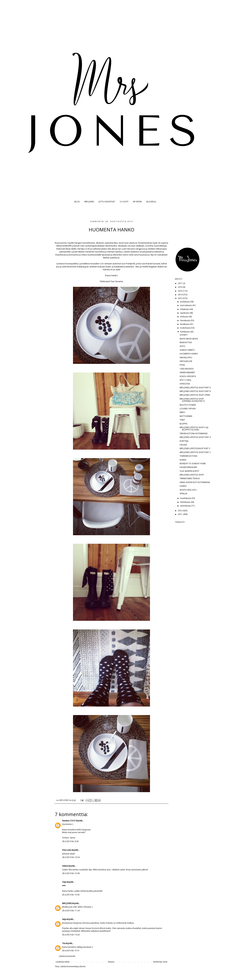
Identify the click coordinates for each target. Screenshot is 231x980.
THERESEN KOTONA (188, 456)
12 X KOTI (124, 202)
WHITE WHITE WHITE (189, 339)
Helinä (65, 866)
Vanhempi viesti (160, 962)
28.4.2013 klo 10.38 (71, 873)
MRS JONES (89, 202)
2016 (180, 287)
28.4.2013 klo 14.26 (71, 935)
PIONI (182, 365)
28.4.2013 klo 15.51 (71, 951)
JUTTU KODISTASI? (107, 202)
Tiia (64, 943)
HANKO (183, 486)
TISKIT (182, 420)
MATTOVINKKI (186, 416)
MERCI (182, 412)
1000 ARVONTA (187, 369)
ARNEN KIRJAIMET (187, 372)
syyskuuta (185, 313)
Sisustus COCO (69, 821)
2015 (180, 291)
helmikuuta (185, 502)
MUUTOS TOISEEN (188, 405)
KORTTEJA (184, 441)
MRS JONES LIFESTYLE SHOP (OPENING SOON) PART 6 (192, 400)
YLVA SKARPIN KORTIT (189, 471)
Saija (64, 919)
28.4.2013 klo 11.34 (71, 911)
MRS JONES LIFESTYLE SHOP (192, 475)
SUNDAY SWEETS (187, 350)
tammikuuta (186, 506)
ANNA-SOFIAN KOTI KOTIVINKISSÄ (195, 482)
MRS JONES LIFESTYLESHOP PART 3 (195, 448)
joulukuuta (185, 302)
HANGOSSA (185, 384)
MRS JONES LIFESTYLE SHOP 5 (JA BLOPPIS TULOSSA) (194, 428)
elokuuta (184, 317)
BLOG (77, 202)
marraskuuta (186, 305)
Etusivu (111, 962)
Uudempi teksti (63, 962)
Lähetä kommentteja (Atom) (73, 966)
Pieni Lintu (67, 850)
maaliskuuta (186, 498)
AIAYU (182, 346)
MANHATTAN (186, 342)
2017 (180, 283)
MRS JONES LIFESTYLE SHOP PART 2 (195, 452)
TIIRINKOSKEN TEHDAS (190, 478)
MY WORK (137, 202)
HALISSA (183, 445)
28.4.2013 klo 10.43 (71, 895)
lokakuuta (185, 309)
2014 (180, 295)
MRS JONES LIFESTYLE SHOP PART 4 (195, 437)
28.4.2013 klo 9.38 (70, 841)
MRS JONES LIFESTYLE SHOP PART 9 (195, 388)
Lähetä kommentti (67, 956)
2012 (180, 511)
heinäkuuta (185, 320)
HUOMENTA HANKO (189, 354)
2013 (180, 298)
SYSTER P (184, 335)
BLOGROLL (151, 202)
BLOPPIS (183, 424)
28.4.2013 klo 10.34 (71, 857)
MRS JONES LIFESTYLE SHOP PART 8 (195, 391)
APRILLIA (184, 494)
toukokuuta (186, 328)
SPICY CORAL (186, 380)
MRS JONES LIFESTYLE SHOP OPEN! (195, 395)
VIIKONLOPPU (186, 358)
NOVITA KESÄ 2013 (188, 490)
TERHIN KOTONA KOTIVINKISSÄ (194, 433)
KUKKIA (183, 460)
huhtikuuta (185, 332)
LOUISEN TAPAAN (188, 409)
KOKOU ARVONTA (188, 376)
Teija (64, 882)
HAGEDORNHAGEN (188, 467)
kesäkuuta (185, 324)
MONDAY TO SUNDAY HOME (193, 464)
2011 (180, 514)
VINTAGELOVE (186, 361)
